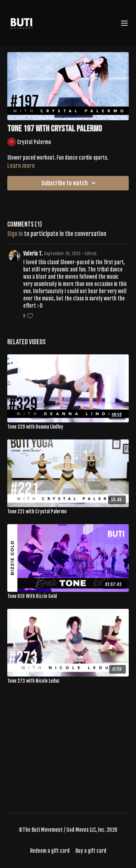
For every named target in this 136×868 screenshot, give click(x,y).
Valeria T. (33, 254)
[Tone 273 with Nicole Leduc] (68, 681)
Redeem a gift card (50, 851)
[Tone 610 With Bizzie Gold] (68, 597)
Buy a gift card (91, 851)
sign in (15, 234)
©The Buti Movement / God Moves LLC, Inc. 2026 (68, 830)
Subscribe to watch (70, 183)
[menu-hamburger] (124, 23)
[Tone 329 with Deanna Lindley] (68, 427)
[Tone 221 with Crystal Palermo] (68, 512)
